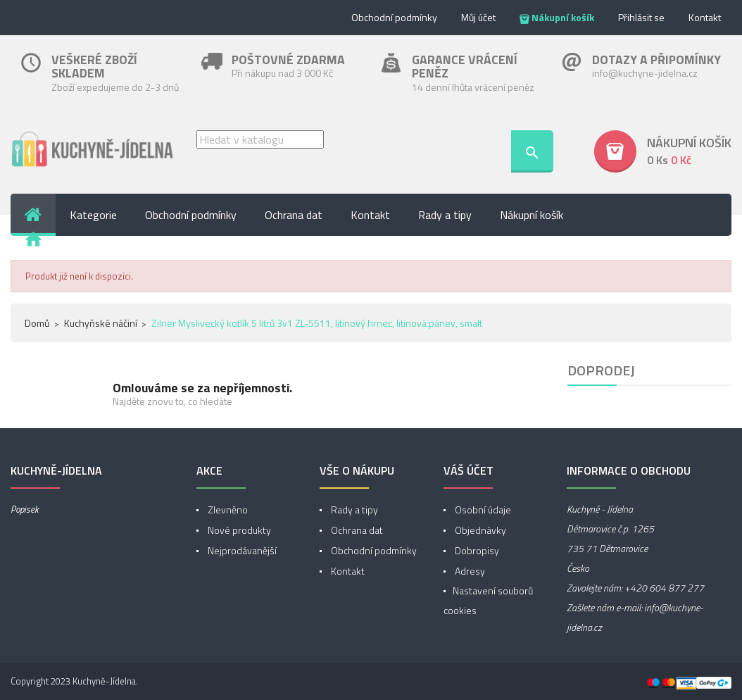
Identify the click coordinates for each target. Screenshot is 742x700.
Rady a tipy (353, 510)
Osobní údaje (482, 510)
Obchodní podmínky (394, 17)
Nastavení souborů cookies (488, 600)
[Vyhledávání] (260, 139)
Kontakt (705, 17)
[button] (663, 151)
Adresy (469, 571)
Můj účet (478, 17)
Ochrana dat (356, 530)
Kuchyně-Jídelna (104, 681)
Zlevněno (227, 510)
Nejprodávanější (241, 550)
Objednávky (479, 530)
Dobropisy (476, 550)
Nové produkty (238, 530)
